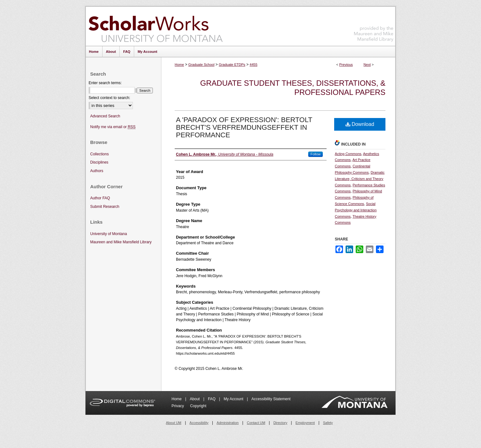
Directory (280, 423)
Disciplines (99, 162)
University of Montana (109, 234)
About (195, 399)
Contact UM (256, 423)
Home (179, 65)
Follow (315, 154)
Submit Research (105, 207)
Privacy (178, 406)
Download (360, 124)
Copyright (198, 406)
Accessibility (199, 423)
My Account (234, 399)
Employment (305, 423)
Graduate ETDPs (232, 65)
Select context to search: (109, 98)
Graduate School (201, 65)
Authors (97, 171)
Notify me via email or (113, 127)
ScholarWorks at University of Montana (156, 26)
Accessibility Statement (271, 399)
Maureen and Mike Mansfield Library (374, 25)
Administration (228, 423)
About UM (174, 423)
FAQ (212, 399)
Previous (346, 65)
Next (367, 65)
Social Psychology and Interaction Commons (356, 210)
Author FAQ (100, 198)
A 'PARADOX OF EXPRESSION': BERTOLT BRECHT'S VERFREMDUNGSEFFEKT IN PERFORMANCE (244, 127)
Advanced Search (105, 116)
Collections (100, 154)
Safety (328, 423)
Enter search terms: (105, 83)
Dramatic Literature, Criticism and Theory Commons (360, 179)
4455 (253, 65)
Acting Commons (348, 154)
